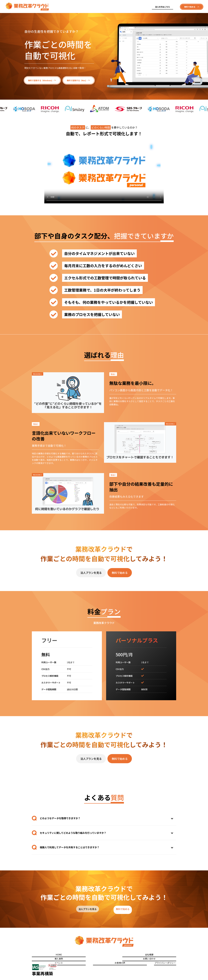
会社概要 (60, 955)
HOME (39, 955)
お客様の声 (141, 955)
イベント (121, 955)
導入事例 (80, 955)
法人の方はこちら (162, 7)
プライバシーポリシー (165, 955)
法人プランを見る (91, 573)
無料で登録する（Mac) (76, 80)
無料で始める (190, 7)
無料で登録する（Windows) (40, 80)
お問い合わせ (100, 955)
